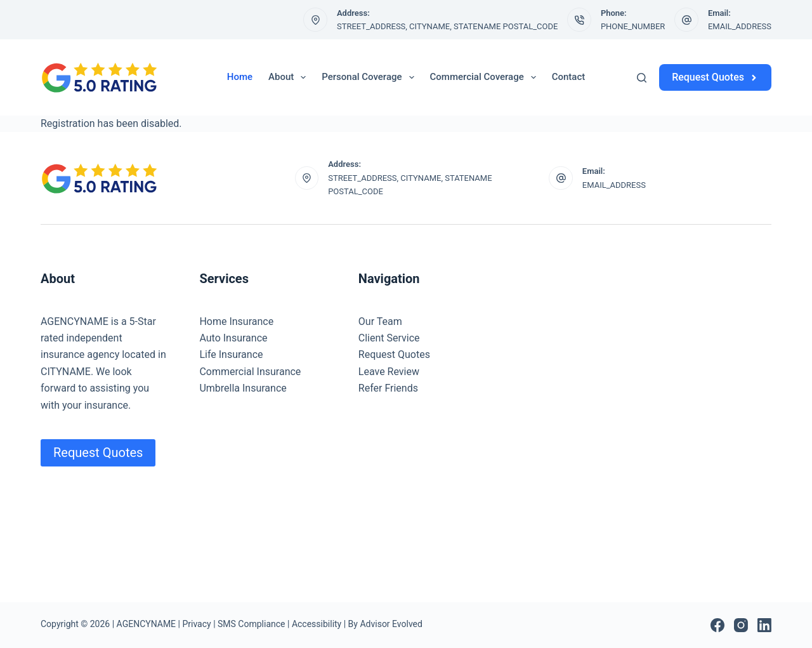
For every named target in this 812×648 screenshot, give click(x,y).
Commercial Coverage (486, 77)
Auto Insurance (233, 338)
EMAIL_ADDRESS (740, 26)
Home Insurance (236, 321)
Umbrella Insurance (243, 388)
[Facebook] (717, 625)
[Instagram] (741, 625)
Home (240, 77)
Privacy (196, 624)
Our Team (380, 321)
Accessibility (317, 624)
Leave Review (389, 372)
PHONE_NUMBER (633, 26)
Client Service (389, 338)
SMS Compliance (251, 624)
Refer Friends (388, 388)
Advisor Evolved (391, 624)
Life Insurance (231, 354)
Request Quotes (715, 77)
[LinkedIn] (764, 625)
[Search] (642, 78)
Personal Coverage (370, 77)
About (290, 77)
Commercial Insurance (250, 372)
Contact (569, 77)
